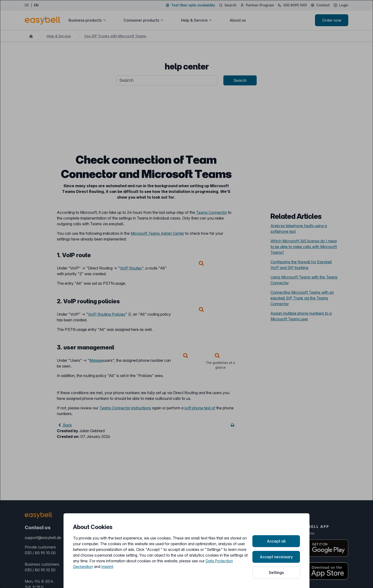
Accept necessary (276, 557)
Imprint (107, 567)
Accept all (276, 541)
